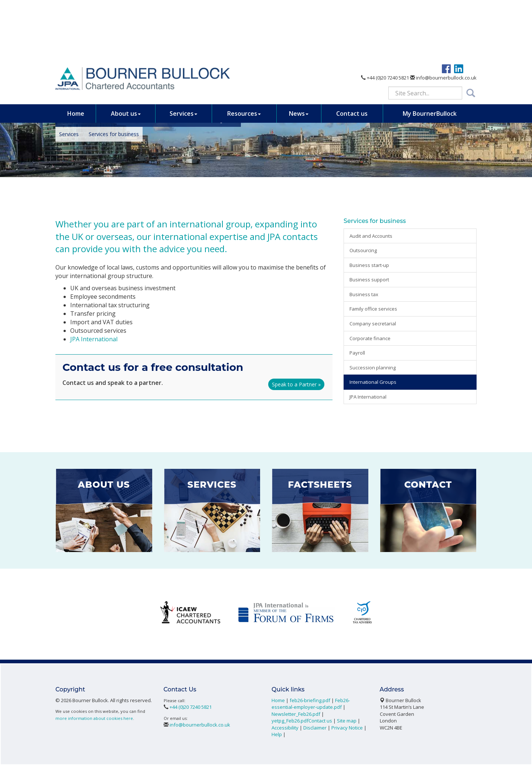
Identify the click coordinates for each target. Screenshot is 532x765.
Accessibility (285, 728)
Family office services (373, 309)
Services (183, 53)
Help (277, 734)
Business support (369, 280)
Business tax (364, 294)
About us (126, 53)
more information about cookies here (94, 718)
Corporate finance (370, 338)
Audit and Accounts (371, 236)
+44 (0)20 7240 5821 (385, 18)
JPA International (94, 339)
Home (76, 53)
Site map (347, 721)
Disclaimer (315, 728)
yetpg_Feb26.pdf (290, 721)
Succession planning (373, 368)
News (299, 53)
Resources (244, 53)
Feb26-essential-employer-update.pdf (311, 704)
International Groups (373, 382)
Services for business (114, 134)
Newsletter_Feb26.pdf (296, 714)
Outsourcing (363, 250)
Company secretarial (373, 324)
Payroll (357, 353)
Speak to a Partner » (296, 384)
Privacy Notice (347, 728)
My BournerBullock (430, 53)
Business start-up (369, 265)
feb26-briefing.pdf (310, 700)
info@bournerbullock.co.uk (443, 18)
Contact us (352, 53)
